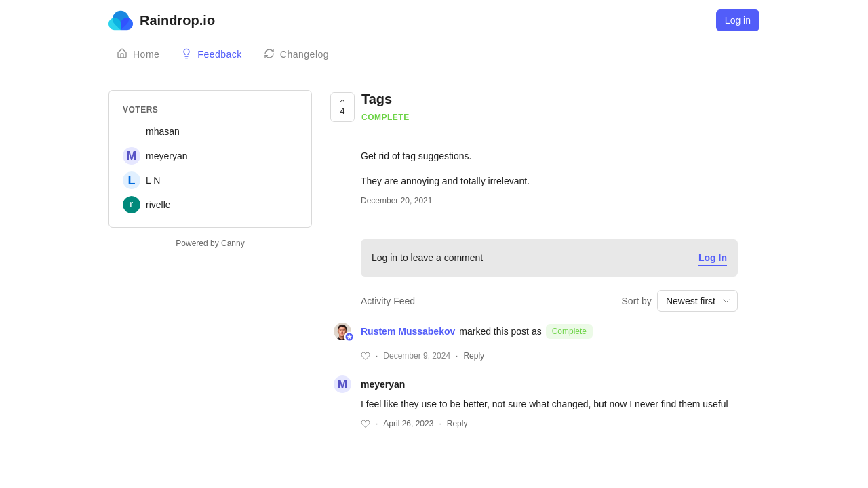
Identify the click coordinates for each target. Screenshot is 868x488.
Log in (738, 20)
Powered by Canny (210, 243)
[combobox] (697, 301)
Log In (713, 258)
